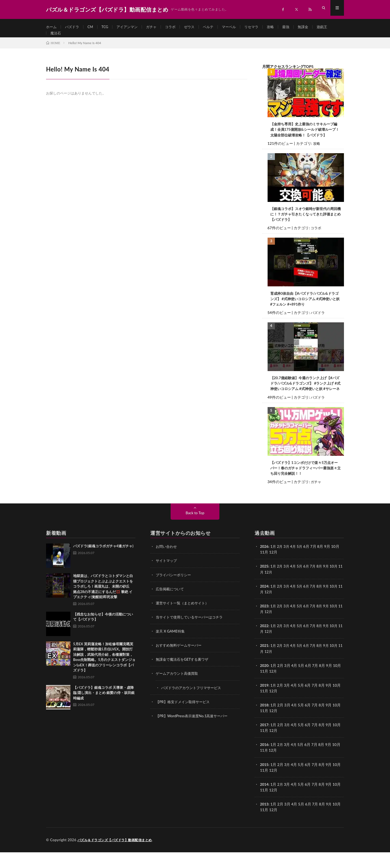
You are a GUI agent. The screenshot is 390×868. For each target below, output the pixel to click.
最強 (297, 27)
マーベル (238, 27)
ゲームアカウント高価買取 (178, 690)
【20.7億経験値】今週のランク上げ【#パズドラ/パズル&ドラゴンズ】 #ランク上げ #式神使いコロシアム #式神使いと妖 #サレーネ (305, 396)
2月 (281, 563)
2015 (264, 780)
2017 (264, 741)
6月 (308, 583)
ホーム (52, 27)
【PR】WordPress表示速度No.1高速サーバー (194, 732)
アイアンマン (131, 27)
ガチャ (157, 27)
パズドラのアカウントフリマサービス (193, 704)
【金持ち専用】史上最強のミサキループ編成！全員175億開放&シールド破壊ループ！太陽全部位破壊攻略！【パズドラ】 (305, 138)
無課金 (315, 27)
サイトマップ (167, 577)
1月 (274, 563)
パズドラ (73, 27)
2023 (264, 622)
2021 (264, 662)
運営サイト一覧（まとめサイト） (184, 619)
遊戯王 (56, 37)
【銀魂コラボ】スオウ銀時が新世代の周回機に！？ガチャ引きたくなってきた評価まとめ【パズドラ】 (304, 223)
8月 (322, 583)
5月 (301, 563)
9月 (329, 583)
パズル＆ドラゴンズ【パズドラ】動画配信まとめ (118, 856)
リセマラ (261, 27)
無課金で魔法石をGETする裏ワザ (184, 676)
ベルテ (216, 27)
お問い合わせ (167, 563)
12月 (273, 589)
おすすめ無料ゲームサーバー (180, 662)
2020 (264, 682)
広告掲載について (171, 605)
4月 (295, 563)
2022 (264, 642)
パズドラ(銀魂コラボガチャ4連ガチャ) (103, 563)
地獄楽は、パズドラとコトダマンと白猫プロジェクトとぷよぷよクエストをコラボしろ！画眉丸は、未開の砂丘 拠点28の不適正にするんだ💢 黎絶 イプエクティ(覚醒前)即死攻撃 (103, 603)
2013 (264, 820)
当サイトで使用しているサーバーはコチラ (192, 633)
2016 (264, 761)
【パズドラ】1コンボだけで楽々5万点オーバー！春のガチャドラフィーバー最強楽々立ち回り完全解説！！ (305, 484)
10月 (337, 583)
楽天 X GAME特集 (171, 648)
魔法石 (76, 37)
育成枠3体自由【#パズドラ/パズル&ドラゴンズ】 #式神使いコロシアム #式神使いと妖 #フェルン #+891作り (306, 308)
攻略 (281, 27)
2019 (264, 701)
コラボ (176, 27)
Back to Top (195, 530)
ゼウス (196, 27)
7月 (316, 583)
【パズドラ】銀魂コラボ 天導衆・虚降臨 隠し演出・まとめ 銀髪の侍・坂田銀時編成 (104, 710)
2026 (264, 563)
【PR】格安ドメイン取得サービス (185, 718)
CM (92, 27)
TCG (107, 27)
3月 (288, 563)
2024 (264, 603)
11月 (264, 589)
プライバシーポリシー (175, 591)
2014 (264, 800)
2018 (264, 721)
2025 (264, 583)
